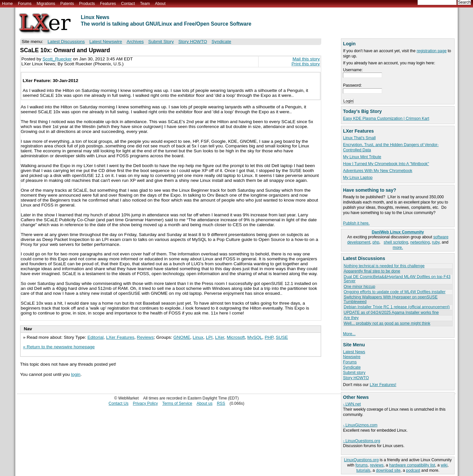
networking (420, 242)
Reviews (145, 337)
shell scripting (396, 242)
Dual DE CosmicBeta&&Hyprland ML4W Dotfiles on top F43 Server (397, 279)
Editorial (95, 337)
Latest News (354, 352)
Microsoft (236, 337)
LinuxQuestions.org (361, 460)
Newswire (352, 357)
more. (398, 248)
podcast (413, 470)
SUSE (282, 337)
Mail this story (306, 59)
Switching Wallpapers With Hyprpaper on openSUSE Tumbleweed (391, 299)
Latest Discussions (66, 42)
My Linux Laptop (358, 178)
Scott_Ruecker (57, 59)
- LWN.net (352, 404)
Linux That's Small (359, 138)
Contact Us (119, 403)
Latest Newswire (106, 42)
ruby (436, 242)
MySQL (255, 337)
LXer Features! (383, 385)
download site (388, 470)
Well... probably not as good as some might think (387, 323)
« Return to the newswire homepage (59, 347)
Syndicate (352, 367)
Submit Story (161, 42)
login (76, 374)
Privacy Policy (146, 403)
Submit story (354, 373)
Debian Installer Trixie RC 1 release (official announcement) (397, 307)
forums (361, 465)
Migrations (46, 4)
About (160, 4)
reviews (377, 465)
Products (87, 4)
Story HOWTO (356, 378)
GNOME (182, 337)
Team (145, 4)
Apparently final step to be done (372, 271)
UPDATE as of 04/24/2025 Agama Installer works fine (391, 313)
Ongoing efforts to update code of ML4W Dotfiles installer (394, 292)
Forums (24, 4)
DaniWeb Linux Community (398, 232)
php (376, 242)
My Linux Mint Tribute (362, 157)
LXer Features (120, 337)
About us (205, 403)
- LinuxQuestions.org (361, 441)
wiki (444, 465)
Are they (351, 318)
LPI (209, 337)
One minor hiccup (359, 287)
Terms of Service (177, 403)
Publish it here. (356, 223)
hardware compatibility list (412, 465)
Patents (67, 4)
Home (7, 4)
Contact (128, 4)
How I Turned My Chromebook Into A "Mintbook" (386, 164)
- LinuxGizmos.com (360, 425)
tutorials (363, 470)
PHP (269, 337)
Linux (198, 337)
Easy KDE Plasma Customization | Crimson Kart (386, 119)
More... (349, 334)
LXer (220, 337)
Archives (135, 42)
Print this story (305, 64)
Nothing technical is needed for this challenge (384, 266)
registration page (431, 51)
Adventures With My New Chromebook (378, 171)
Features (108, 4)
